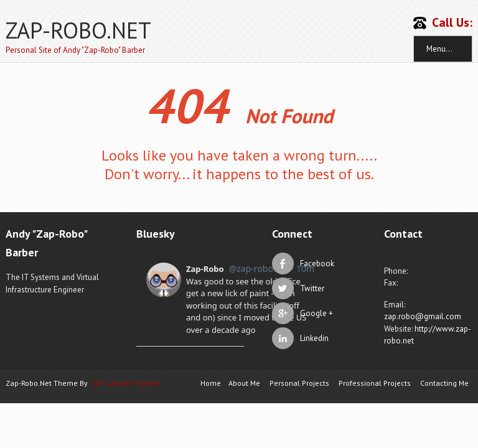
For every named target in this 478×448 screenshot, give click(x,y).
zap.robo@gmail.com (423, 316)
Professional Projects (375, 383)
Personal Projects (299, 383)
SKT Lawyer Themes (126, 383)
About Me (244, 383)
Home (211, 383)
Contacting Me (444, 383)
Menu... (439, 49)
